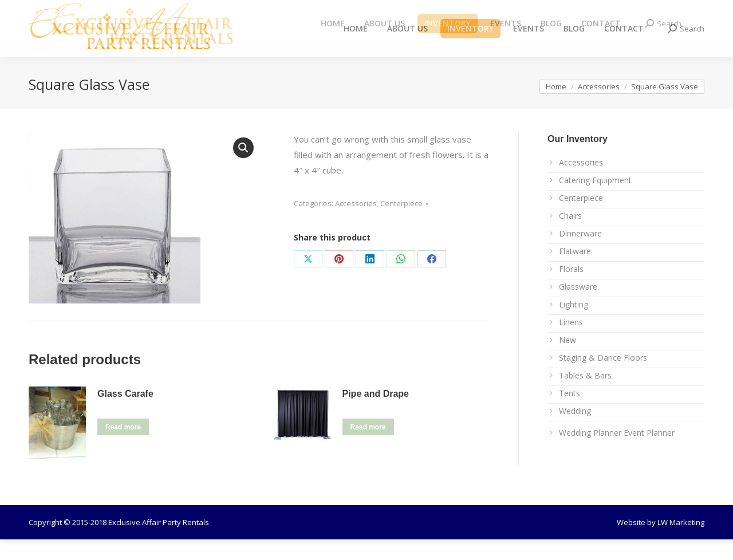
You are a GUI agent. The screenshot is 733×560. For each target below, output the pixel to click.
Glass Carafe (125, 414)
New (568, 360)
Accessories (356, 224)
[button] (243, 168)
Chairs (570, 236)
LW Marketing (681, 543)
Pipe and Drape (376, 414)
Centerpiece (401, 224)
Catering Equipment (595, 201)
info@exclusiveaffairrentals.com (108, 10)
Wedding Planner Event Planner (617, 453)
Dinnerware (580, 254)
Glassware (578, 307)
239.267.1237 (198, 10)
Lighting (574, 325)
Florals (571, 289)
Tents (570, 414)
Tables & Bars (585, 396)
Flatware (575, 272)
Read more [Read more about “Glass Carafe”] (123, 448)
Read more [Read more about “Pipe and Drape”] (368, 448)
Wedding (575, 431)
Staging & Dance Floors (603, 378)
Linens (571, 343)
